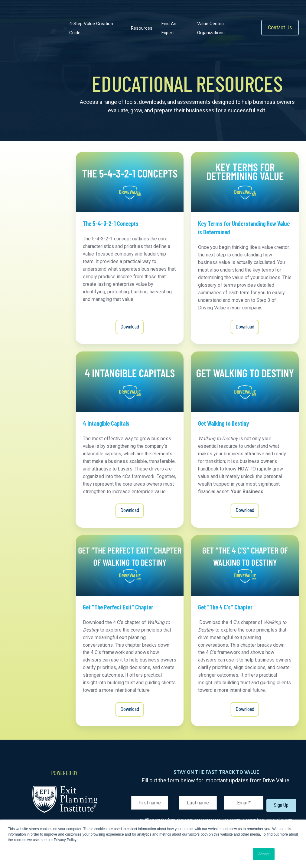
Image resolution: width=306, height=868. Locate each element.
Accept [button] (264, 854)
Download (130, 327)
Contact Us (280, 27)
